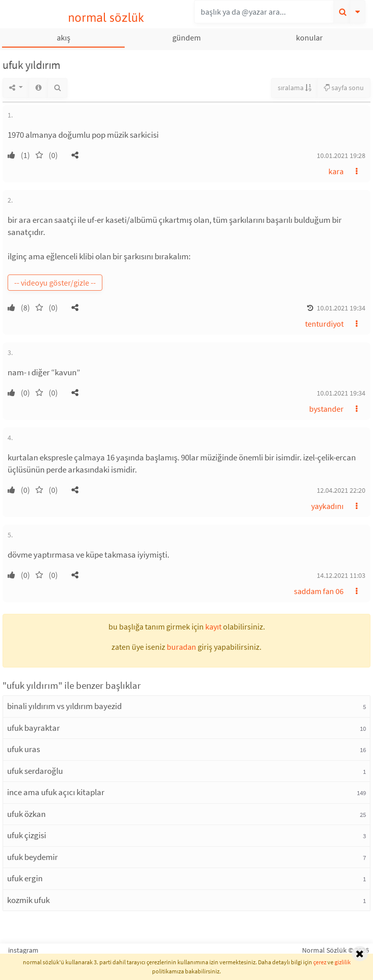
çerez (320, 962)
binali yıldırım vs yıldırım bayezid (64, 706)
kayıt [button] (213, 626)
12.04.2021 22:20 (341, 490)
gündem (186, 37)
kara (336, 171)
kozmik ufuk (28, 900)
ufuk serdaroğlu (35, 771)
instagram (23, 950)
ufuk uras (24, 749)
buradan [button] (181, 647)
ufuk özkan (26, 814)
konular (309, 37)
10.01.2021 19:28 (341, 155)
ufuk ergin (25, 878)
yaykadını (327, 506)
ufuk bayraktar (33, 728)
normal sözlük (106, 17)
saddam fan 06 (319, 591)
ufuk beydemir (32, 857)
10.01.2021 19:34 (341, 308)
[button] (75, 155)
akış (64, 37)
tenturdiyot (324, 324)
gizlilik (343, 962)
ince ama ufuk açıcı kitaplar (56, 792)
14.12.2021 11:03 (341, 575)
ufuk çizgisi (27, 835)
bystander (326, 409)
